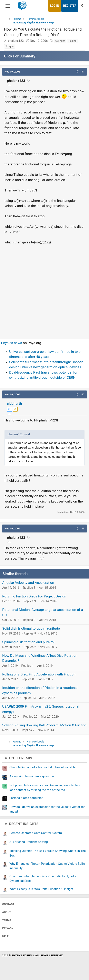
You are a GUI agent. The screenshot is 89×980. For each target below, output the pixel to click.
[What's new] (82, 6)
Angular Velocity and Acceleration (28, 583)
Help (6, 936)
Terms (7, 920)
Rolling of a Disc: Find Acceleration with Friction (39, 674)
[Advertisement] (44, 290)
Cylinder (60, 41)
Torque (10, 46)
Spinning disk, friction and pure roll (29, 642)
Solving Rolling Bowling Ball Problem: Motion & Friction (44, 725)
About (7, 912)
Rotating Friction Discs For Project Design (34, 596)
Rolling (73, 41)
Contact (8, 904)
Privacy (8, 928)
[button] (77, 72)
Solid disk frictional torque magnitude (31, 628)
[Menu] (8, 6)
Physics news (12, 343)
